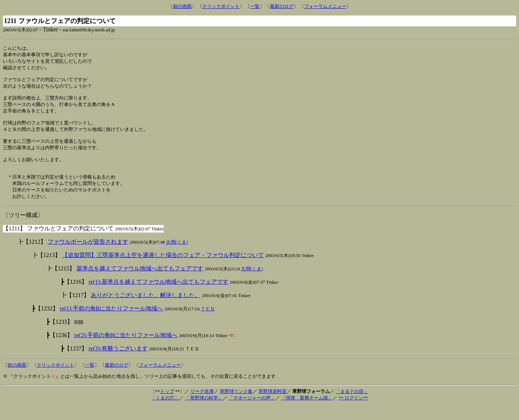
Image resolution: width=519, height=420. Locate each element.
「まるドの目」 (352, 405)
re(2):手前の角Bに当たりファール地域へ (126, 349)
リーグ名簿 (202, 405)
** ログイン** (353, 412)
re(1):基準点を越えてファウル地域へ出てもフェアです (159, 296)
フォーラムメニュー (325, 6)
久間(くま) (177, 256)
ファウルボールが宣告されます (88, 256)
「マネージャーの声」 (252, 412)
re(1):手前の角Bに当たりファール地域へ (111, 322)
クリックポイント (221, 6)
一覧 (255, 6)
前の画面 (182, 6)
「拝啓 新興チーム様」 (307, 412)
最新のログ (282, 6)
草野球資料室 (272, 405)
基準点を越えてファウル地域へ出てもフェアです (140, 282)
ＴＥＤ (208, 323)
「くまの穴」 (165, 412)
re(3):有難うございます (118, 362)
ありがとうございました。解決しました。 (146, 309)
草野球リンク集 (236, 405)
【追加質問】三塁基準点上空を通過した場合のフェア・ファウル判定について (163, 269)
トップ (167, 405)
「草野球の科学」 (204, 412)
